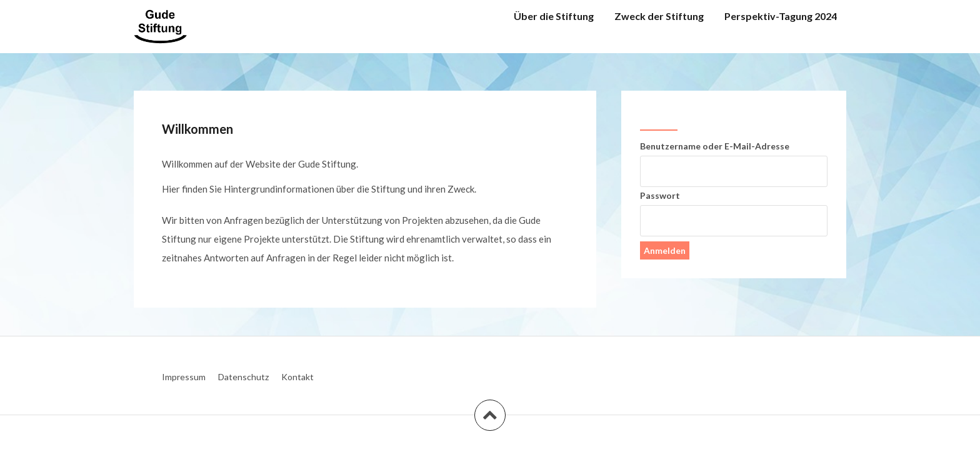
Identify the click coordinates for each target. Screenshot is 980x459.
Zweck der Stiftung (659, 16)
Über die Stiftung (554, 16)
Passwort (660, 195)
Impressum (184, 377)
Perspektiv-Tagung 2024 (781, 16)
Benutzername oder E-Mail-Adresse (715, 146)
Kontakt (297, 377)
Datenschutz (243, 377)
